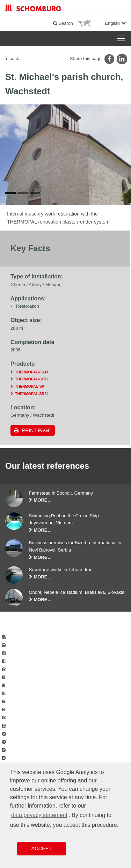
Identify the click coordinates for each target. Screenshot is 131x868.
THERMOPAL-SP (30, 388)
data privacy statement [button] (39, 815)
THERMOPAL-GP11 (32, 381)
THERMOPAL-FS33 (32, 374)
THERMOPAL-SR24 (32, 395)
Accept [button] (42, 848)
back (14, 59)
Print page (37, 432)
